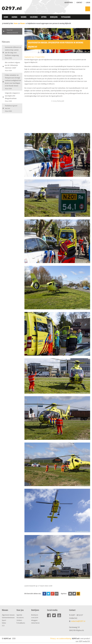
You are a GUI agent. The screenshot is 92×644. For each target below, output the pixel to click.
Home (6, 17)
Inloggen (34, 620)
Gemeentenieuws (8, 618)
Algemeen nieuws (8, 615)
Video (4, 623)
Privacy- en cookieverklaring (61, 638)
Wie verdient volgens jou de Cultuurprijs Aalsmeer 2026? (13, 66)
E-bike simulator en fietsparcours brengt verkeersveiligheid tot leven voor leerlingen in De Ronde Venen (13, 82)
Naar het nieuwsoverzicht (12, 31)
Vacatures (34, 17)
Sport (4, 620)
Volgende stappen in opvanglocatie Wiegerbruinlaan (12, 97)
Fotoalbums (66, 17)
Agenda (14, 17)
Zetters (44, 17)
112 (3, 626)
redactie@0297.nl (78, 621)
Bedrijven (54, 17)
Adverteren (69, 2)
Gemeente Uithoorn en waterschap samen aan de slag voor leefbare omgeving (13, 52)
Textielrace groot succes (11, 108)
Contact (79, 2)
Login (88, 2)
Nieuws (24, 17)
